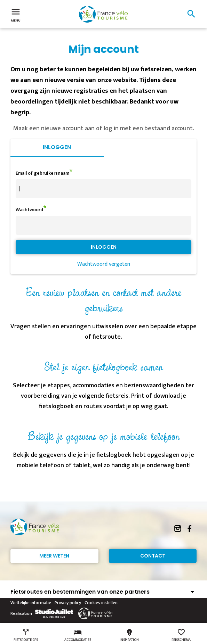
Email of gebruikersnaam (42, 173)
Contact (153, 556)
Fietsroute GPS (26, 635)
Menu (16, 15)
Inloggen (57, 147)
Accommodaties (78, 635)
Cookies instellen (101, 603)
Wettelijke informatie (31, 603)
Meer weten (54, 556)
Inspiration (129, 635)
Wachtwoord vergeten (104, 264)
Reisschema (181, 635)
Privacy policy (68, 603)
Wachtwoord (29, 210)
